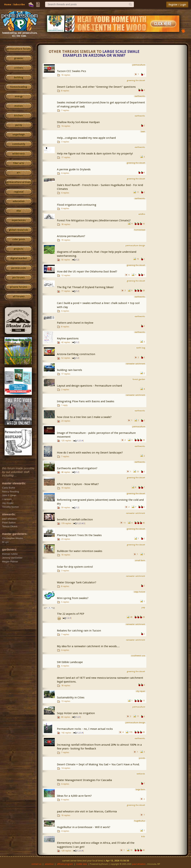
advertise (49, 864)
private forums (19, 287)
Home (8, 4)
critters (19, 68)
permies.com (19, 268)
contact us (36, 864)
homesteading (19, 87)
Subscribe (19, 4)
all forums (19, 297)
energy (19, 96)
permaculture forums (19, 49)
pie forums (19, 278)
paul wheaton (139, 864)
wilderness (19, 154)
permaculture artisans (19, 182)
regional (19, 192)
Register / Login (177, 5)
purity (19, 125)
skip (19, 211)
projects (19, 249)
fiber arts (19, 163)
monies (19, 106)
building (19, 77)
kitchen (19, 116)
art (19, 173)
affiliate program (65, 864)
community (19, 144)
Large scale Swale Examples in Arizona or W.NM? (101, 54)
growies (19, 58)
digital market (19, 258)
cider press (19, 239)
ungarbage (19, 135)
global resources (19, 230)
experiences (19, 220)
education (19, 201)
